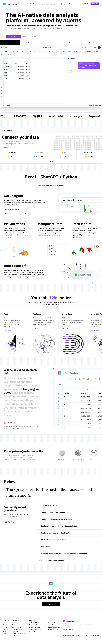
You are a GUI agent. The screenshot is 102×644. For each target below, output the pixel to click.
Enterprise (64, 4)
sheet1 (8, 105)
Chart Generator (17, 629)
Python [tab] (71, 43)
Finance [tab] (31, 43)
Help (11, 47)
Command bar (53, 623)
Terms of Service (94, 635)
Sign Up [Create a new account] (95, 4)
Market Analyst (54, 4)
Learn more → (6, 148)
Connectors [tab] (10, 43)
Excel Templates (17, 627)
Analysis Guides (17, 625)
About (5, 623)
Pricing (71, 4)
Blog (4, 631)
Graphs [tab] (51, 43)
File (6, 47)
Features (25, 4)
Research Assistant (54, 629)
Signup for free (14, 36)
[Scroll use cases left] (92, 304)
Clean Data (52, 625)
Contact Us (10, 522)
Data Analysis (33, 625)
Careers (5, 625)
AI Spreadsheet (37, 623)
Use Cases (34, 4)
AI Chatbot (32, 631)
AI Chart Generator (35, 627)
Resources (16, 621)
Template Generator (35, 629)
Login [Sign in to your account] (86, 4)
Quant (19, 634)
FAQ (13, 636)
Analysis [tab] (92, 43)
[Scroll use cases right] (96, 304)
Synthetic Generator (54, 627)
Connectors (44, 4)
